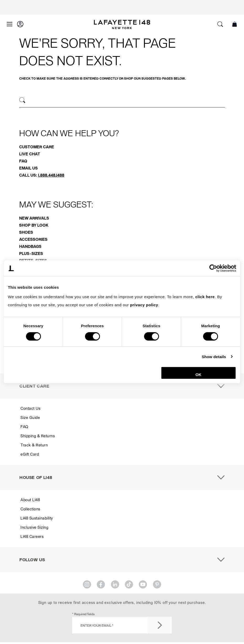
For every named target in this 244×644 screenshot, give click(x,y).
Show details (214, 356)
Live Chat (30, 154)
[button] (20, 24)
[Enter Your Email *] (122, 625)
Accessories (33, 239)
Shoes (26, 232)
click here (205, 296)
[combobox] (122, 101)
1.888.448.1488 (51, 175)
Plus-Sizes (31, 253)
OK (198, 375)
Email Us (28, 168)
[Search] (22, 100)
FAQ (23, 161)
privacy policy (144, 305)
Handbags (30, 246)
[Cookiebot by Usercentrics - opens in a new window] (213, 268)
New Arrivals (34, 218)
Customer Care (37, 147)
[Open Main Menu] (10, 24)
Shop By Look (34, 225)
